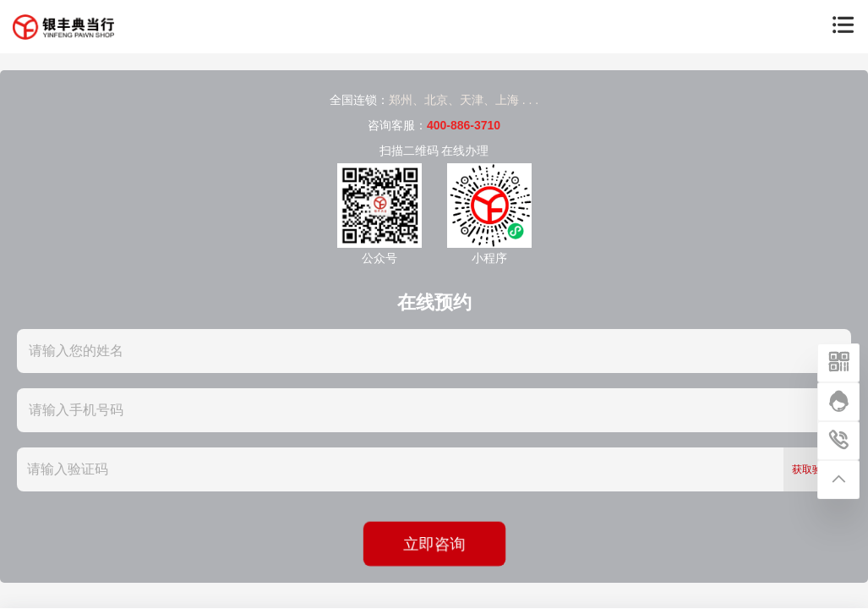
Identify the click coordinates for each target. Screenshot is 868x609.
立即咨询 (434, 544)
